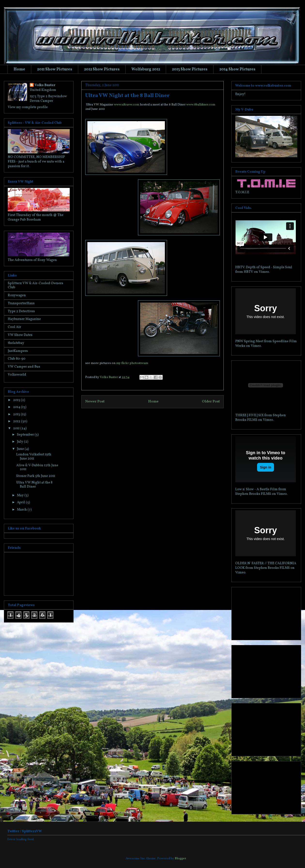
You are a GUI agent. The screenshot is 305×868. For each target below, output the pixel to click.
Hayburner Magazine (24, 319)
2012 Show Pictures (102, 69)
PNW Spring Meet (249, 341)
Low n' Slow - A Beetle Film (256, 489)
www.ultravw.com (127, 105)
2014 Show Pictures (237, 69)
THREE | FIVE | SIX (249, 415)
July (20, 442)
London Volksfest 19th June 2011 (34, 457)
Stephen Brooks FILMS (253, 494)
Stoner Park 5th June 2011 (36, 476)
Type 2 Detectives (21, 311)
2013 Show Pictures (190, 69)
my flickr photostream (132, 363)
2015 (17, 400)
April (21, 502)
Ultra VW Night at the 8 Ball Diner (34, 485)
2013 (17, 414)
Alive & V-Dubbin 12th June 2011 (37, 467)
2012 (17, 421)
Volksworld (17, 375)
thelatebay (16, 343)
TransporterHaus (21, 303)
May (21, 495)
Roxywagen (17, 295)
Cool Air (14, 327)
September (26, 435)
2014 (17, 407)
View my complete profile (28, 107)
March (22, 510)
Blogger (180, 859)
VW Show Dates (20, 335)
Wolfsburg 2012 (146, 69)
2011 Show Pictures (55, 69)
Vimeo (264, 272)
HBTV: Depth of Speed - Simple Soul (264, 267)
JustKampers (18, 351)
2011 (17, 428)
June (21, 449)
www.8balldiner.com (201, 105)
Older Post (211, 401)
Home (19, 69)
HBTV (248, 272)
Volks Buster (45, 85)
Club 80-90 (17, 359)
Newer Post (95, 401)
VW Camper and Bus (24, 367)
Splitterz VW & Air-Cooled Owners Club (35, 285)
